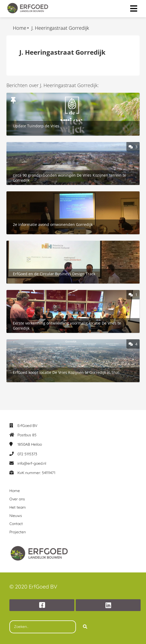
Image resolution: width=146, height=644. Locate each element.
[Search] (85, 627)
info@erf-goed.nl (32, 463)
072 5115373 (27, 454)
